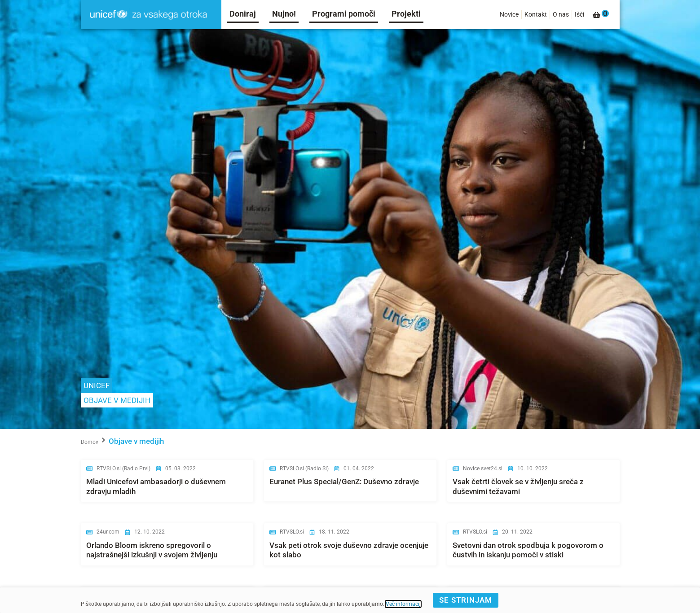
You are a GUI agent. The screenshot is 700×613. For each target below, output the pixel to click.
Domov (90, 442)
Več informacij (403, 604)
